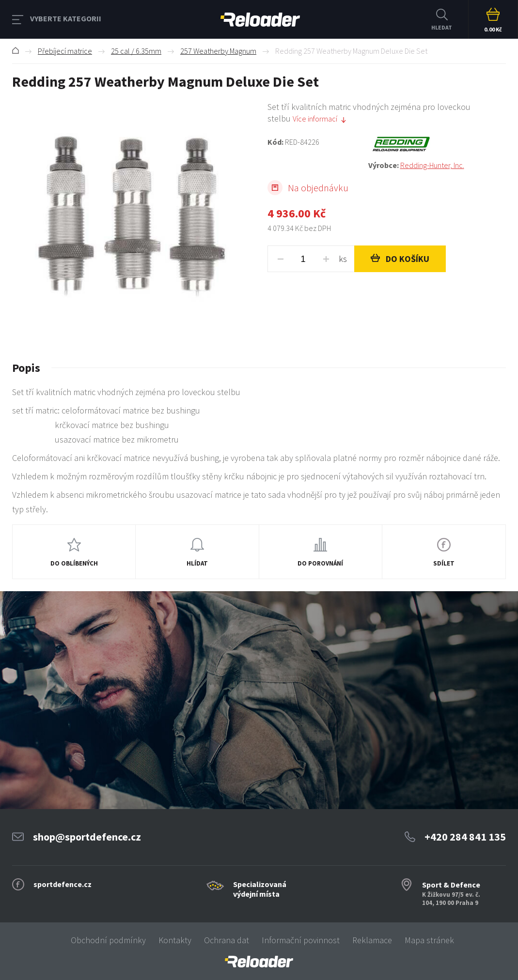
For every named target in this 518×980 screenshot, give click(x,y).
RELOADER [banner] (260, 20)
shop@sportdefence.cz (87, 837)
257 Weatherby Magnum (218, 51)
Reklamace (372, 940)
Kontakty (175, 940)
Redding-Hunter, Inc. (432, 165)
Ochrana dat (227, 940)
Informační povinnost (301, 940)
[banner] (259, 962)
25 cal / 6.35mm (136, 51)
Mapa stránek (429, 940)
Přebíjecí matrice (65, 51)
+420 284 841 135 (465, 837)
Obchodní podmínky (108, 940)
